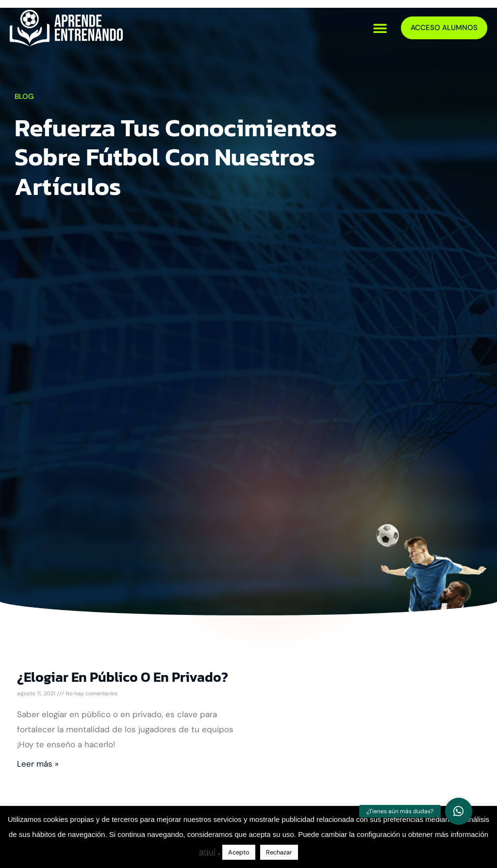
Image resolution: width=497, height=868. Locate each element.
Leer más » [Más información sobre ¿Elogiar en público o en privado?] (38, 764)
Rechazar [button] (279, 852)
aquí (207, 852)
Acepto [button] (239, 852)
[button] (380, 28)
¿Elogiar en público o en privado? (123, 677)
